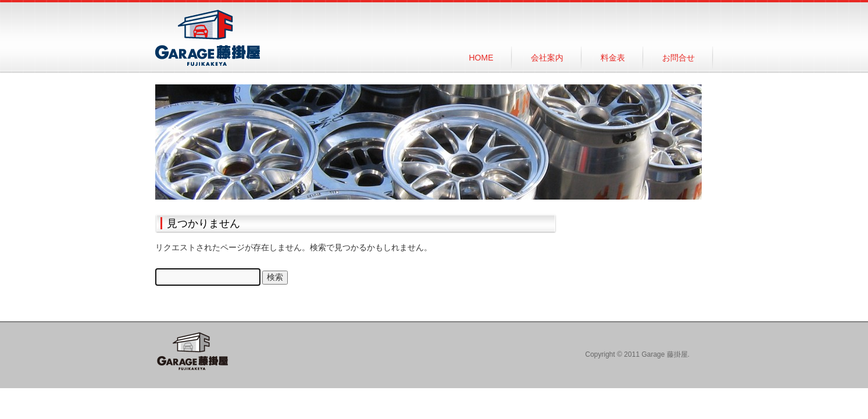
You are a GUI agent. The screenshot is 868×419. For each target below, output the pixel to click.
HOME (481, 58)
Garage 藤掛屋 (208, 38)
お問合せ (678, 58)
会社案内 (547, 58)
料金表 (613, 58)
